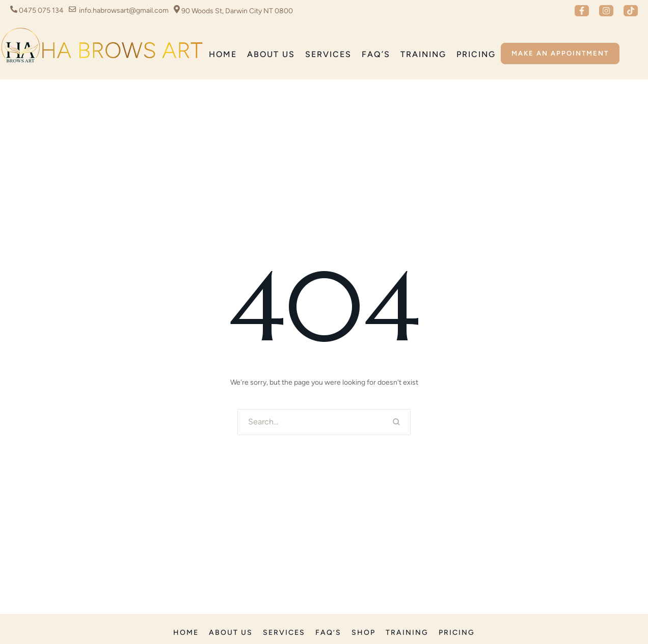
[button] (582, 11)
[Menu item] (223, 55)
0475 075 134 (41, 10)
